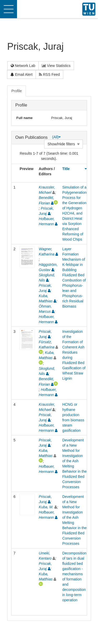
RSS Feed (49, 74)
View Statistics (56, 66)
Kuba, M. (46, 507)
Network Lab (23, 66)
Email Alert (22, 74)
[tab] (17, 91)
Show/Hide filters (64, 144)
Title (66, 169)
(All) (57, 137)
